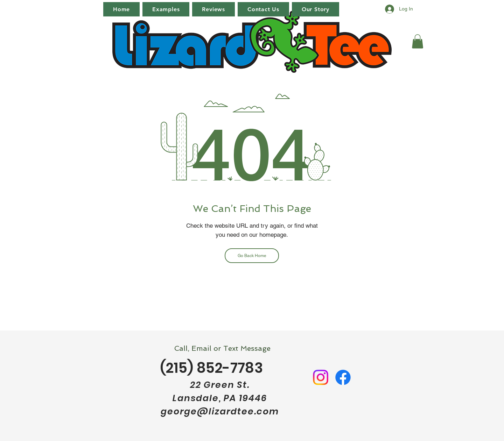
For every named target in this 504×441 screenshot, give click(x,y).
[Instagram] (321, 377)
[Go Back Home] (252, 256)
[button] (418, 41)
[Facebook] (343, 377)
